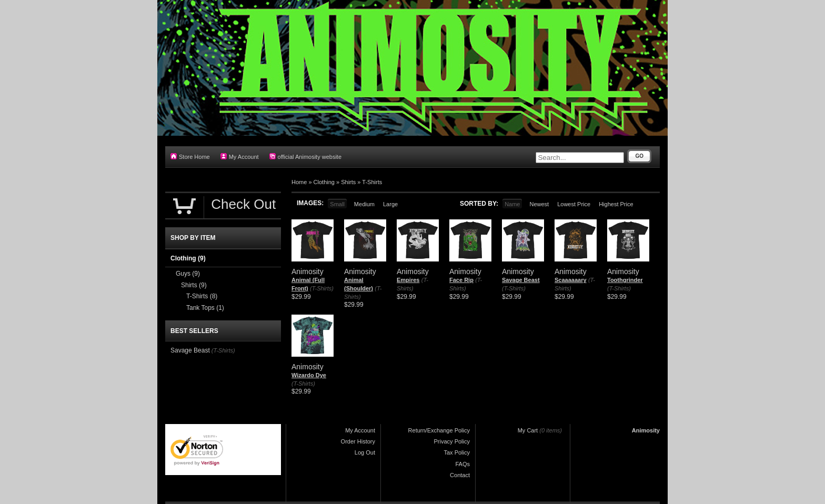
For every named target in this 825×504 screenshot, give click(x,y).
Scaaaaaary (571, 280)
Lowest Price (574, 204)
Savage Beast (521, 280)
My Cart (528, 430)
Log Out (365, 452)
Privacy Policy (452, 441)
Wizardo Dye (309, 375)
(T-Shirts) (322, 288)
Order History (358, 441)
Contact (460, 475)
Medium (364, 204)
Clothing (324, 182)
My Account (240, 157)
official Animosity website (305, 157)
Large (390, 204)
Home (299, 182)
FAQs (462, 464)
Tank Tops (205, 308)
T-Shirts (372, 182)
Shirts (348, 182)
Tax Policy (457, 452)
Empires (408, 280)
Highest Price (616, 204)
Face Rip (461, 280)
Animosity (646, 430)
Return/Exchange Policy (439, 430)
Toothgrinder (625, 280)
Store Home (190, 157)
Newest (539, 204)
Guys (188, 274)
